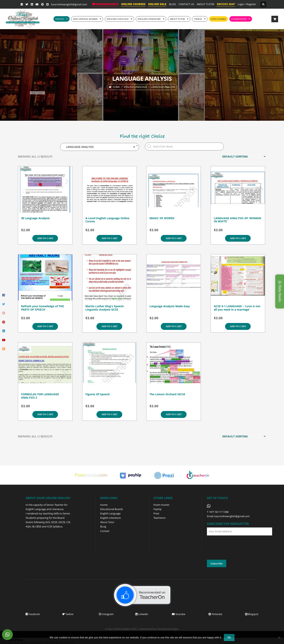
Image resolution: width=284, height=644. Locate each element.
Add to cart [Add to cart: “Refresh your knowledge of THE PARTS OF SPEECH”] (45, 326)
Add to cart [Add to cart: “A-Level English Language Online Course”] (109, 238)
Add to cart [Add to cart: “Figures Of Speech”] (109, 414)
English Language (110, 513)
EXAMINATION (239, 19)
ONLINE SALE (157, 4)
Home (116, 87)
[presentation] (237, 548)
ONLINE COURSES (133, 4)
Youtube (178, 614)
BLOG (172, 4)
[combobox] (100, 147)
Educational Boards (112, 509)
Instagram (106, 614)
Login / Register (247, 4)
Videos (198, 19)
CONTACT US (186, 4)
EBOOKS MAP (226, 4)
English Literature (149, 19)
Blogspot (252, 614)
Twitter (68, 614)
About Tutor (107, 522)
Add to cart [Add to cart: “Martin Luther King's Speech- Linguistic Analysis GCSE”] (109, 326)
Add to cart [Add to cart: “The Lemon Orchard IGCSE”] (174, 414)
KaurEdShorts (105, 4)
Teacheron (160, 518)
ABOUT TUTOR (205, 4)
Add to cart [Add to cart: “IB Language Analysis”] (45, 238)
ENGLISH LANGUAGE (118, 19)
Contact (105, 531)
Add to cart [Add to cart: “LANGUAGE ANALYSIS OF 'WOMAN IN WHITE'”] (238, 238)
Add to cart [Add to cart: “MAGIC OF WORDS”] (174, 238)
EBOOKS (60, 19)
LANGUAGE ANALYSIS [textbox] (99, 147)
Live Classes (218, 19)
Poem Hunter (161, 505)
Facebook (33, 614)
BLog (103, 526)
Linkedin (142, 614)
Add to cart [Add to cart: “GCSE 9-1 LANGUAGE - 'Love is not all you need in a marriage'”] (238, 326)
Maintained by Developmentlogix (159, 629)
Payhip (157, 509)
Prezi (156, 513)
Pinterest (215, 614)
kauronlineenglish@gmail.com (69, 4)
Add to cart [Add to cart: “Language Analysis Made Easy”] (174, 326)
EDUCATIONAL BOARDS (85, 19)
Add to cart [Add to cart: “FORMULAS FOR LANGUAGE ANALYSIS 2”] (45, 414)
